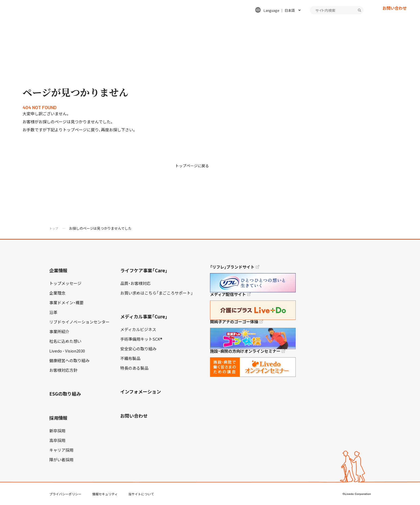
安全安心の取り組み (138, 349)
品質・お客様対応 (135, 283)
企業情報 (144, 23)
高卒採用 (57, 440)
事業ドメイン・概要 (66, 303)
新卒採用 (57, 431)
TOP (401, 484)
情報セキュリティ (105, 494)
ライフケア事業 (180, 23)
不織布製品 (130, 358)
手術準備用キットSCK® (141, 339)
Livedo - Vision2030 (67, 351)
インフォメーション (338, 23)
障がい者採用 (61, 460)
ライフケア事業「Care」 (144, 270)
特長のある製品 (134, 368)
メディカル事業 (221, 23)
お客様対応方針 (63, 370)
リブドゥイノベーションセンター (79, 322)
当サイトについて (141, 494)
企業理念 (57, 293)
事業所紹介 (59, 332)
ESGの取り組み (263, 23)
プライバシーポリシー (65, 494)
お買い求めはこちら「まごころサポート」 (157, 293)
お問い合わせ (395, 17)
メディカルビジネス (138, 329)
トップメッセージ (65, 283)
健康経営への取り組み (69, 361)
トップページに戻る (193, 166)
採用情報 (298, 23)
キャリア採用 (61, 450)
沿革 (53, 312)
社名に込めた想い (65, 341)
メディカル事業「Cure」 (144, 316)
